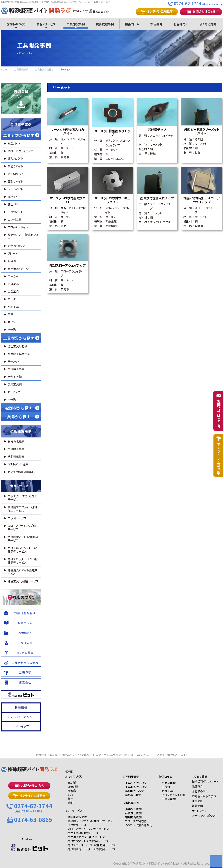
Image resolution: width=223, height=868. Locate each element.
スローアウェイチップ (20, 151)
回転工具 (13, 307)
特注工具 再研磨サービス (23, 581)
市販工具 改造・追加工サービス (22, 498)
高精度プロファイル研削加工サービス (22, 509)
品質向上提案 (16, 449)
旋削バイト (14, 204)
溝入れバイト (15, 158)
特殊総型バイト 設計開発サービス (23, 539)
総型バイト (14, 143)
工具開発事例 (21, 70)
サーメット (65, 70)
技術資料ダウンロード (21, 99)
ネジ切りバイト (17, 174)
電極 (10, 314)
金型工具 (13, 291)
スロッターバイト (18, 227)
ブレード (13, 253)
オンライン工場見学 (157, 12)
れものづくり (21, 597)
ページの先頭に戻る (216, 862)
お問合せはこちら (201, 12)
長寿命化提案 (16, 441)
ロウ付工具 (15, 220)
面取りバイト (15, 181)
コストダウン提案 (18, 464)
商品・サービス (21, 486)
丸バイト (13, 197)
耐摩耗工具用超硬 (19, 354)
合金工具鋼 (15, 377)
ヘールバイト (15, 189)
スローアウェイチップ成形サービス (23, 527)
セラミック (14, 392)
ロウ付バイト (15, 212)
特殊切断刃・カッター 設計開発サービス (22, 550)
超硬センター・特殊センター (23, 236)
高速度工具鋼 (16, 369)
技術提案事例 (21, 431)
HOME (4, 70)
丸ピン (12, 322)
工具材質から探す (44, 70)
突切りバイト (15, 166)
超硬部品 (13, 284)
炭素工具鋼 (15, 384)
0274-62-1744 (195, 4)
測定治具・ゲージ (18, 269)
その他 (12, 329)
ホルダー (13, 299)
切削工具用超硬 (17, 346)
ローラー (13, 276)
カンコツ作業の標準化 (21, 472)
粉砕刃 (12, 261)
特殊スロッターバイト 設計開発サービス (22, 561)
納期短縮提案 (16, 457)
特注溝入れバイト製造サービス (22, 572)
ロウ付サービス (17, 518)
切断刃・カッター (18, 246)
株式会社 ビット (99, 11)
